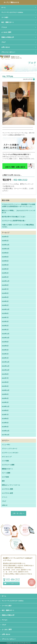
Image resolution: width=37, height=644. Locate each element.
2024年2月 (5, 305)
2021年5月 (5, 382)
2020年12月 (6, 390)
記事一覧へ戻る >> (19, 513)
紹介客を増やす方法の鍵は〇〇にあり (14, 217)
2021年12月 (6, 362)
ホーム (4, 596)
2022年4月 (5, 350)
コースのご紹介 (7, 606)
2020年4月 (5, 398)
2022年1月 (5, 358)
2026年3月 (5, 241)
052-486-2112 (20, 180)
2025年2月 (5, 273)
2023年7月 (5, 317)
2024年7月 (5, 289)
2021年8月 (5, 374)
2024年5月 (5, 293)
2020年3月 (5, 402)
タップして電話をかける (11, 2)
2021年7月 (5, 378)
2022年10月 (6, 338)
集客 (3, 481)
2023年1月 (5, 330)
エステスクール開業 (8, 465)
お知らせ (5, 505)
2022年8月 (5, 342)
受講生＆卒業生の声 (8, 37)
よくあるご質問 (7, 629)
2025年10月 (6, 249)
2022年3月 (5, 354)
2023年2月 (5, 326)
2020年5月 (5, 394)
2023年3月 (5, 321)
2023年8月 (5, 313)
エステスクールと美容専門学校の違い (14, 221)
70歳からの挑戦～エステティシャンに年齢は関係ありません (18, 226)
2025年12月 (6, 245)
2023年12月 (6, 309)
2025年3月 (5, 269)
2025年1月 (5, 277)
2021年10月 (6, 370)
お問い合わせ (6, 634)
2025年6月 (5, 257)
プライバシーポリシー (8, 52)
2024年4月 (5, 297)
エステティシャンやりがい (10, 453)
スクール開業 (6, 473)
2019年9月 (5, 410)
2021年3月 (5, 386)
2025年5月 (5, 261)
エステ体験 (5, 461)
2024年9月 (5, 285)
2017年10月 (6, 435)
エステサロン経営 (7, 493)
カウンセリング (7, 457)
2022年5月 (5, 346)
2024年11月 (6, 281)
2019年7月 (5, 415)
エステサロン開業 (7, 489)
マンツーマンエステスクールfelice (13, 601)
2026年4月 (5, 237)
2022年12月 (6, 334)
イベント (5, 497)
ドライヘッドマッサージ (9, 449)
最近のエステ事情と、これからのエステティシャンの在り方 (18, 212)
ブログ (3, 42)
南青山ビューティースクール (11, 485)
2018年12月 (6, 431)
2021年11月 (6, 366)
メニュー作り (6, 445)
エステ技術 (5, 477)
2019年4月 (5, 427)
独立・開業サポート (8, 610)
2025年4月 (5, 265)
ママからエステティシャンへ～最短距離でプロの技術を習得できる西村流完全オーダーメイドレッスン (18, 205)
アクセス (5, 620)
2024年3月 (5, 301)
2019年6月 (5, 419)
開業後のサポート (7, 469)
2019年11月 (6, 406)
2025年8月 (5, 253)
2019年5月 (5, 423)
